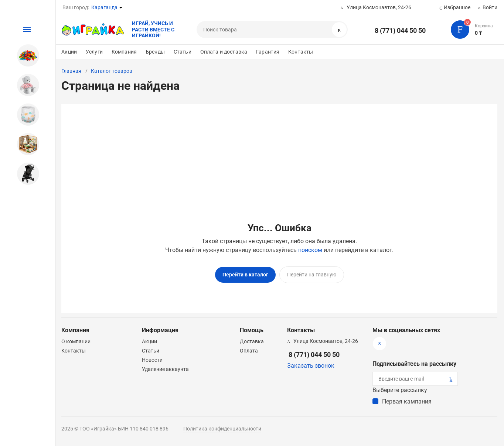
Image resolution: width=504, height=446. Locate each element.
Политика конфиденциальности (222, 428)
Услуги (94, 52)
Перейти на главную (312, 275)
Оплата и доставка (224, 52)
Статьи (183, 52)
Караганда (104, 7)
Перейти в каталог (245, 275)
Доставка (252, 341)
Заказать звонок (311, 365)
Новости (152, 360)
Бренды (155, 52)
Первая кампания (407, 401)
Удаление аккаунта (165, 369)
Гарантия (268, 52)
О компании (76, 341)
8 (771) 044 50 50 (400, 30)
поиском (310, 250)
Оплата (249, 350)
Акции (69, 52)
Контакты (301, 52)
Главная (71, 71)
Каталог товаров (112, 71)
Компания (124, 52)
